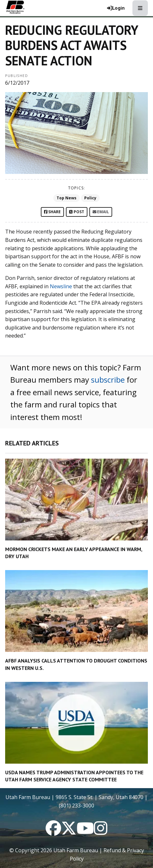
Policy (90, 198)
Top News (67, 198)
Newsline (61, 286)
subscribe (108, 380)
